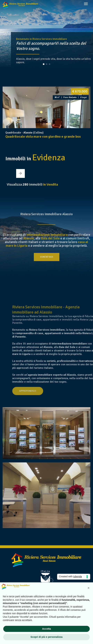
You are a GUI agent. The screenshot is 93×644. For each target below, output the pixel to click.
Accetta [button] (47, 629)
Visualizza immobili (32, 184)
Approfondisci (43, 391)
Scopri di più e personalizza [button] (46, 637)
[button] (44, 64)
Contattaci (47, 257)
